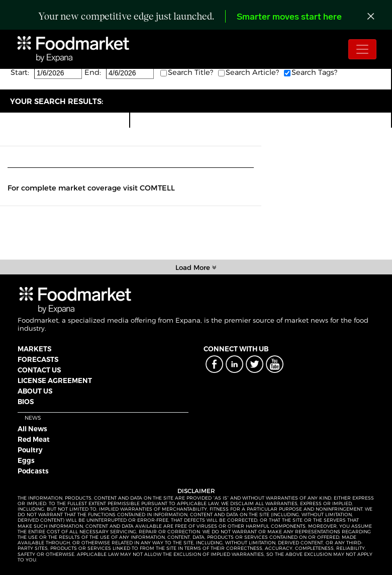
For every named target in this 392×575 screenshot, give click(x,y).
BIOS (26, 402)
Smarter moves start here (289, 17)
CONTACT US (39, 370)
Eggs (26, 460)
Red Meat (34, 439)
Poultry (30, 450)
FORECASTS (38, 359)
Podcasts (33, 471)
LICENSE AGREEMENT (55, 380)
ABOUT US (35, 391)
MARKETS (34, 349)
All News (32, 429)
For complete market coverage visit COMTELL (91, 188)
